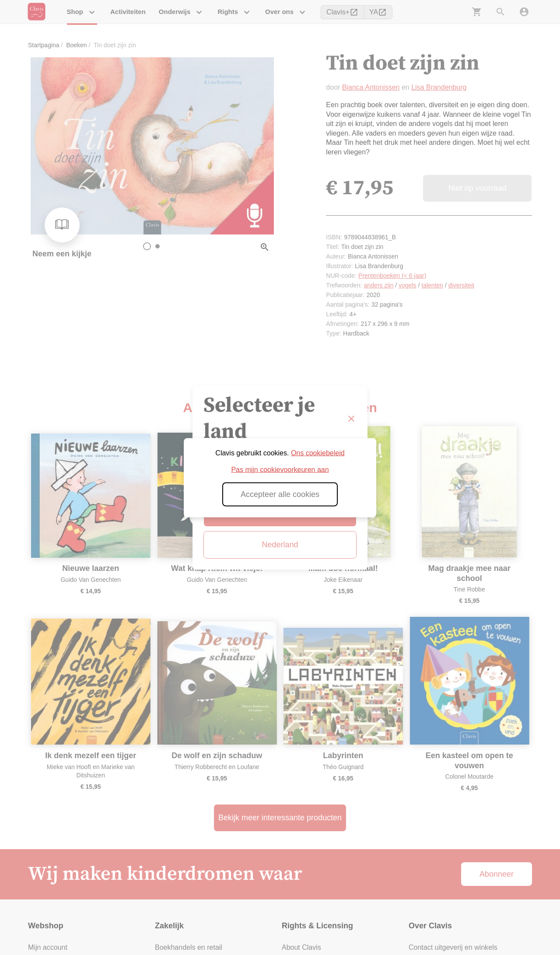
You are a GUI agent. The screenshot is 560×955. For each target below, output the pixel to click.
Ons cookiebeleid (318, 453)
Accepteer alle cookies (280, 494)
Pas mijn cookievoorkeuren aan (280, 469)
